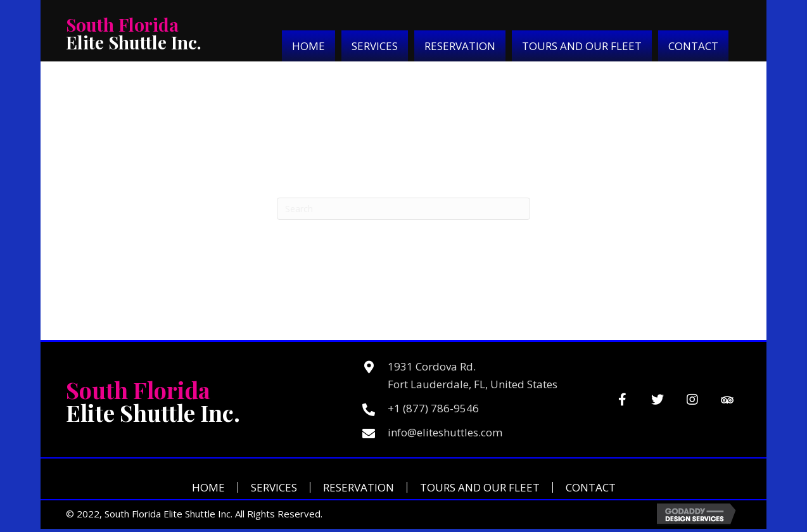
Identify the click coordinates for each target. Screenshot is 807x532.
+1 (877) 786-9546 (433, 408)
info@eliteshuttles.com (445, 432)
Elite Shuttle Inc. (134, 33)
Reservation (359, 487)
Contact (591, 487)
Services (274, 487)
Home (208, 487)
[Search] (403, 209)
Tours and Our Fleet (480, 487)
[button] (622, 400)
